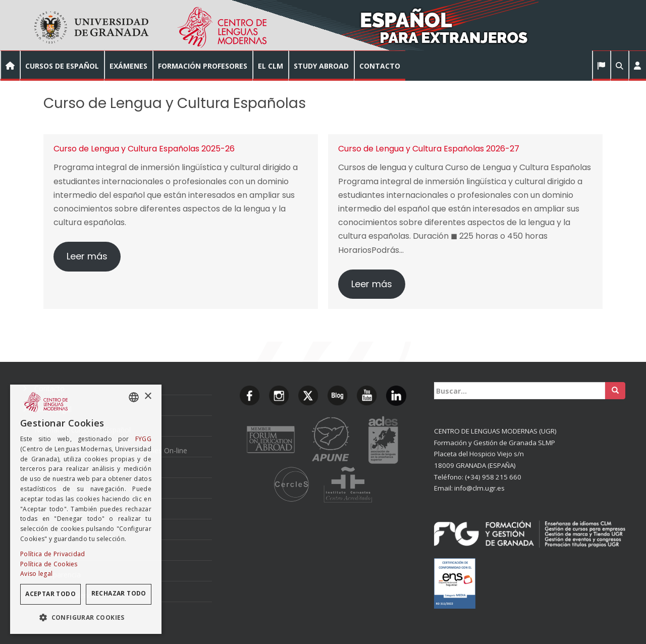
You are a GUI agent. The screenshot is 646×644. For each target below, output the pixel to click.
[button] (637, 66)
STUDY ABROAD (321, 66)
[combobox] (134, 397)
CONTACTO (380, 66)
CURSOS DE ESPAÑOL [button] (62, 66)
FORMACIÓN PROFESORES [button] (203, 66)
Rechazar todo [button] (119, 593)
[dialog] (86, 509)
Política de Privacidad (53, 554)
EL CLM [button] (271, 66)
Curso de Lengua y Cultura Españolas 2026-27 (429, 149)
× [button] (148, 396)
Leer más (87, 256)
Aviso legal (36, 574)
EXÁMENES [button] (128, 66)
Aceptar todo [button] (50, 594)
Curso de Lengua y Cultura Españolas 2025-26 (144, 149)
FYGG (143, 439)
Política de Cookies (49, 564)
